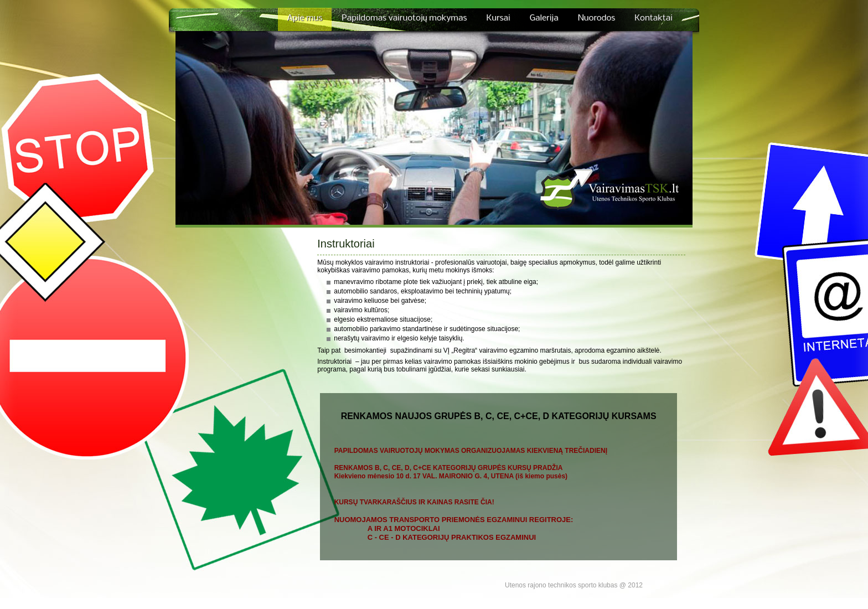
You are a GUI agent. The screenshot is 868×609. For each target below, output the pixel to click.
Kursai (498, 18)
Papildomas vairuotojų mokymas (404, 18)
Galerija (544, 18)
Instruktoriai (346, 244)
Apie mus (305, 18)
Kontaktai (653, 18)
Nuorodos (597, 18)
